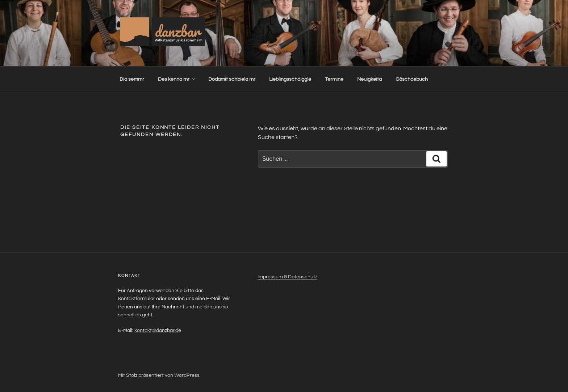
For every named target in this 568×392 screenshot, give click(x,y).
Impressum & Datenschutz (287, 277)
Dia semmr (132, 79)
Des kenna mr (177, 79)
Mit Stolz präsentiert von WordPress (159, 375)
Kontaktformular (137, 299)
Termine (334, 79)
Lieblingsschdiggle (290, 79)
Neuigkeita (369, 79)
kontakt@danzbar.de (158, 330)
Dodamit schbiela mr (232, 79)
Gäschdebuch (412, 79)
